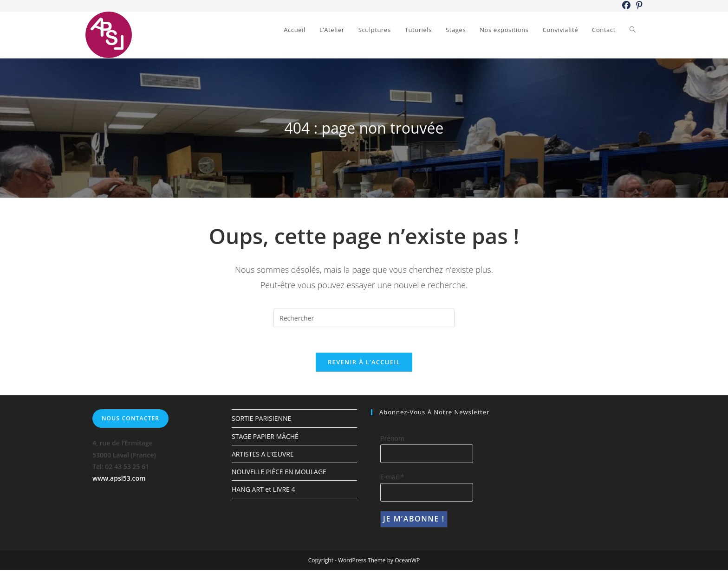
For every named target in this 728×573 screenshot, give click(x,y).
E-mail (392, 480)
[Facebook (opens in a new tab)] (626, 6)
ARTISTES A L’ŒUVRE (263, 457)
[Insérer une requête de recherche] (364, 318)
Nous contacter (130, 421)
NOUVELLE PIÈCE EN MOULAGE (279, 474)
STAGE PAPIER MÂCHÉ (265, 439)
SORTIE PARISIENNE (261, 421)
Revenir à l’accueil (364, 365)
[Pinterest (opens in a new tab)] (638, 6)
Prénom (392, 441)
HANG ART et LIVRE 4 (263, 492)
